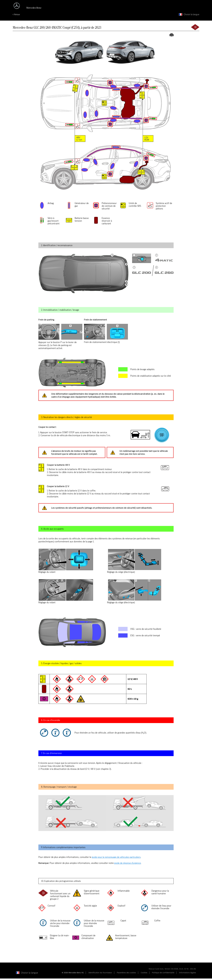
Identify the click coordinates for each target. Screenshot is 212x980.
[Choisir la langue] (189, 16)
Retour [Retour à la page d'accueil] (17, 16)
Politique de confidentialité (163, 974)
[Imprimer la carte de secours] (172, 36)
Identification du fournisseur (100, 974)
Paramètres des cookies (126, 974)
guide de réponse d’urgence (128, 865)
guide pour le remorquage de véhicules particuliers (116, 859)
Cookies (144, 974)
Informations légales (187, 974)
